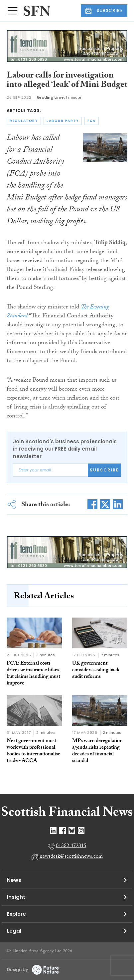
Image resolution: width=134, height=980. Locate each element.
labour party (63, 121)
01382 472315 (71, 846)
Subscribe (104, 470)
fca (92, 121)
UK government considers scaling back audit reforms (96, 670)
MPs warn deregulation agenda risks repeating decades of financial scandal (97, 751)
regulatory (24, 121)
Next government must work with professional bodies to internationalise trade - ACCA (33, 751)
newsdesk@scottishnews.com (71, 857)
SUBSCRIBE (104, 11)
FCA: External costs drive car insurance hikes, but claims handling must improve (34, 674)
